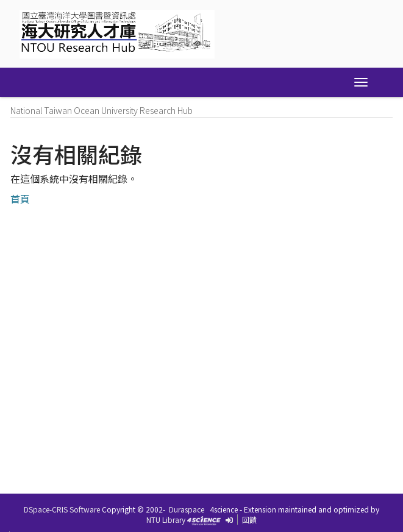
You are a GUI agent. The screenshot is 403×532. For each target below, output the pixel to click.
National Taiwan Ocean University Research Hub (102, 110)
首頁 (20, 199)
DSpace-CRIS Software (62, 509)
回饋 (249, 520)
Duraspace (187, 509)
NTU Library (166, 520)
